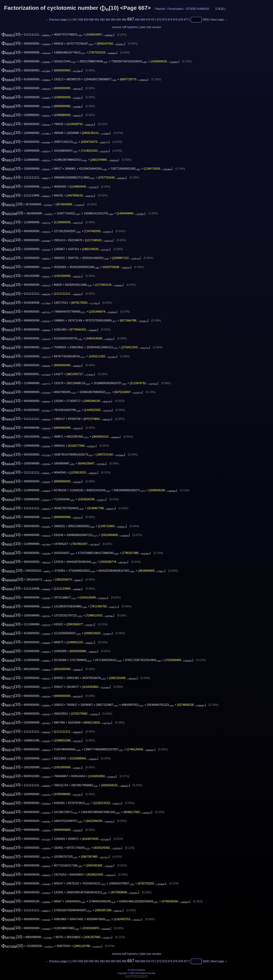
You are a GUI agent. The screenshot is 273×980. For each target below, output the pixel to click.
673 (164, 20)
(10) (11, 34)
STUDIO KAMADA (197, 9)
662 (102, 20)
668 (137, 20)
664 (113, 20)
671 (154, 20)
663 (108, 20)
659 (86, 20)
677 (186, 20)
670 (148, 20)
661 (97, 20)
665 (119, 20)
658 (81, 20)
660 (92, 20)
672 (159, 20)
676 (181, 20)
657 (75, 20)
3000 (206, 20)
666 (124, 20)
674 (170, 20)
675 (175, 20)
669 (143, 20)
